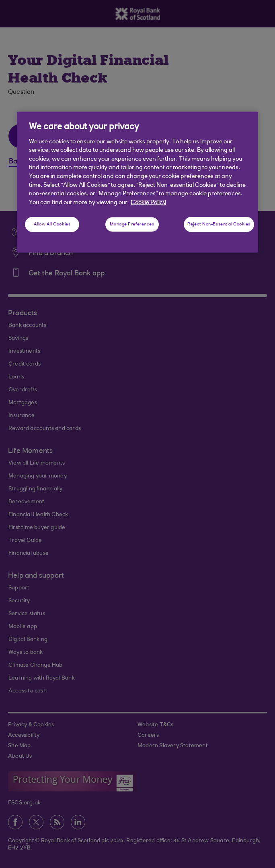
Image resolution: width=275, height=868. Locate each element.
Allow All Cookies (52, 224)
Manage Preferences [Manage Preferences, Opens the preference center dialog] (132, 224)
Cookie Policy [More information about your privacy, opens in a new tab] (148, 202)
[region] (137, 182)
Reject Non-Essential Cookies (219, 224)
